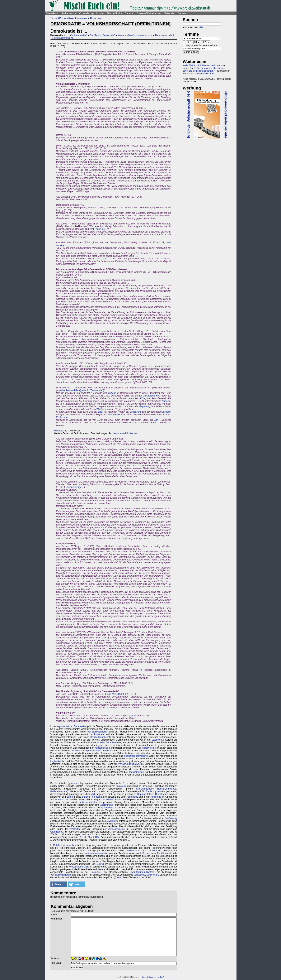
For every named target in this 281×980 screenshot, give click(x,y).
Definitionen (96, 18)
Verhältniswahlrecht (97, 732)
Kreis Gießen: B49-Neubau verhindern (202, 65)
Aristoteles (121, 786)
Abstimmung (107, 805)
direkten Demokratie (107, 742)
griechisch (74, 783)
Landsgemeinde (136, 772)
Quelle (133, 716)
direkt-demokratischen (115, 800)
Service (182, 13)
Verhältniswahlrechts (61, 875)
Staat (101, 412)
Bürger (70, 797)
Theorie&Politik (114, 13)
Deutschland (153, 875)
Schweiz (100, 864)
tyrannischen (108, 808)
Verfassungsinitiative (129, 764)
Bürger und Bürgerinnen (147, 396)
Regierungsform (154, 791)
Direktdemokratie (145, 789)
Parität (160, 853)
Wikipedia (59, 431)
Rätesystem (148, 748)
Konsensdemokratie (79, 867)
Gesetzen (166, 412)
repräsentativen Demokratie (71, 726)
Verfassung (136, 412)
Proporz (146, 853)
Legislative (56, 761)
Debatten (130, 13)
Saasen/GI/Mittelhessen (149, 13)
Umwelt (100, 13)
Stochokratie (158, 740)
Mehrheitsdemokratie (64, 845)
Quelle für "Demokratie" (91, 390)
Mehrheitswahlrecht (100, 737)
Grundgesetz (113, 415)
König (143, 398)
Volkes (111, 393)
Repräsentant (97, 797)
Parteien (166, 401)
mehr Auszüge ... (99, 229)
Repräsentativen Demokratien (153, 794)
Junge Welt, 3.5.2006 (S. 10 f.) (120, 694)
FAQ (162, 977)
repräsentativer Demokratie (99, 751)
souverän (110, 821)
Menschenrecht (116, 829)
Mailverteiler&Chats (205, 74)
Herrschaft (63, 800)
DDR (157, 420)
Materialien (170, 13)
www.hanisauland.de (68, 390)
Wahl (99, 409)
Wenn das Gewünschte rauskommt (135, 35)
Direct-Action (53, 13)
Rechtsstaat (62, 417)
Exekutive (96, 872)
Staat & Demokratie (78, 18)
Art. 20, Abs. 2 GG (89, 837)
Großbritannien (133, 851)
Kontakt (145, 977)
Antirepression (69, 13)
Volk (93, 794)
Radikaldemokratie (167, 789)
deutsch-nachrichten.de (125, 433)
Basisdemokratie (59, 791)
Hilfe (201, 27)
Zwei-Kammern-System (142, 872)
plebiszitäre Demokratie (136, 756)
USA (154, 851)
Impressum (154, 977)
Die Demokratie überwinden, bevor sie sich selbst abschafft (204, 70)
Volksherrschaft (79, 35)
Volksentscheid (102, 748)
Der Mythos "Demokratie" (102, 35)
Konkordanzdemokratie (96, 853)
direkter (76, 751)
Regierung (145, 406)
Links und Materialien (63, 38)
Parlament (99, 734)
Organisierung (86, 13)
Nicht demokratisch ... (166, 35)
